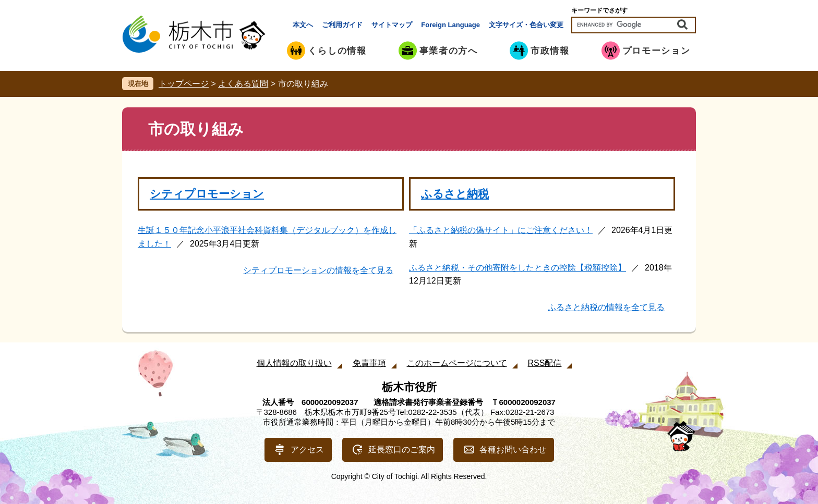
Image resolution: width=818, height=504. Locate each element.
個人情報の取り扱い (294, 363)
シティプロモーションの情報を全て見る (318, 270)
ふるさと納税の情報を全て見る (606, 307)
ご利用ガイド (342, 25)
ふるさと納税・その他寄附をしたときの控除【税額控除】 (518, 268)
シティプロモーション (207, 194)
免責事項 (369, 363)
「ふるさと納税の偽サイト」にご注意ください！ (501, 230)
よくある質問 (243, 84)
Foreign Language (450, 25)
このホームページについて (457, 363)
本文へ (303, 25)
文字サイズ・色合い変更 (526, 25)
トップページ (184, 84)
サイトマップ (392, 25)
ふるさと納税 (455, 194)
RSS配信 (545, 363)
